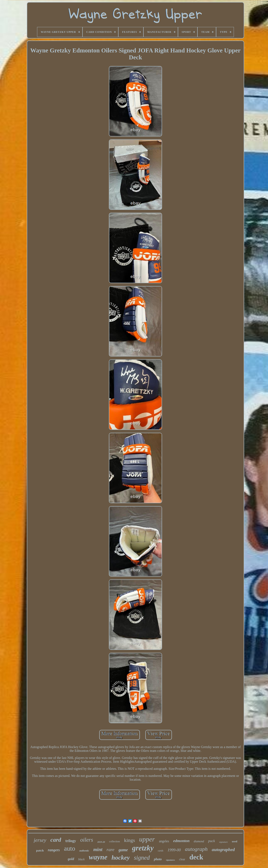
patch (40, 850)
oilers (87, 840)
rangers (54, 850)
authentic (84, 851)
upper (147, 839)
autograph (196, 849)
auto (70, 848)
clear (182, 859)
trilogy (71, 841)
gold (71, 859)
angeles (164, 841)
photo (158, 859)
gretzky (143, 848)
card (56, 840)
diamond (199, 841)
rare (110, 850)
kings (130, 840)
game (123, 850)
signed (142, 858)
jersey (40, 840)
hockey (121, 857)
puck (211, 841)
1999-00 (174, 850)
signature (223, 842)
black (81, 859)
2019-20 (101, 842)
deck (196, 857)
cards (161, 851)
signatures (171, 860)
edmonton (181, 841)
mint (98, 850)
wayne (98, 857)
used (235, 841)
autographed (223, 850)
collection (114, 841)
